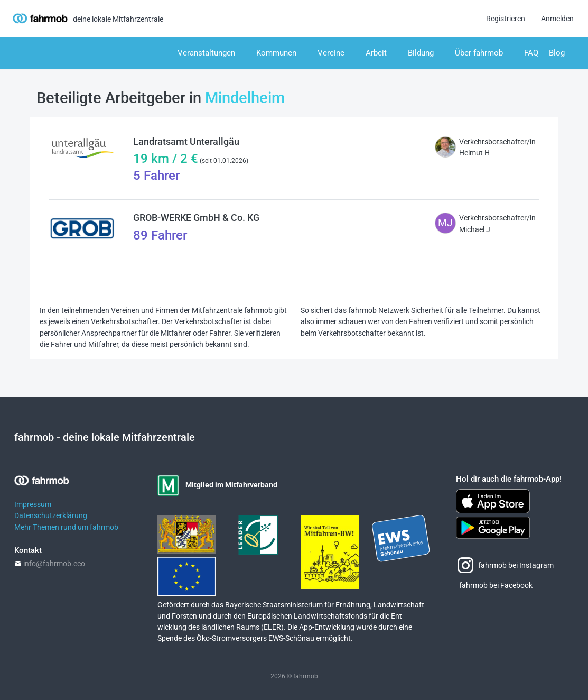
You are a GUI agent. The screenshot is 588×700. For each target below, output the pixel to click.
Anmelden (557, 19)
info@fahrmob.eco (54, 564)
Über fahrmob (479, 53)
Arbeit (376, 53)
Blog (557, 53)
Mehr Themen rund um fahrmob (66, 527)
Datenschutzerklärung (51, 516)
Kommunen (276, 53)
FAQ (531, 53)
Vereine (331, 53)
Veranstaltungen (206, 53)
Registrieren (506, 19)
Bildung (421, 53)
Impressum (33, 505)
